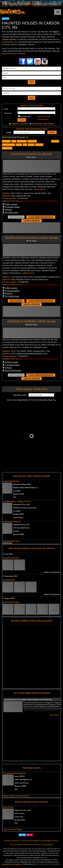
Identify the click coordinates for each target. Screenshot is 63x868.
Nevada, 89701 (20, 820)
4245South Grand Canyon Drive (25, 508)
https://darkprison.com (21, 196)
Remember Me (24, 116)
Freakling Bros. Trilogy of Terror (17, 501)
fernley (31, 145)
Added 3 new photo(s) (52, 594)
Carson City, (19, 817)
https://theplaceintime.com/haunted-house (30, 279)
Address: (7, 193)
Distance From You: (11, 201)
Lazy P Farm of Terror (13, 829)
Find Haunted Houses (12, 841)
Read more (40, 189)
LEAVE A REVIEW (32, 221)
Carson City (22, 141)
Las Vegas (6, 141)
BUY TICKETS (16, 217)
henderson (32, 141)
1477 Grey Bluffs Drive (21, 528)
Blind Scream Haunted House (16, 796)
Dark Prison (9, 807)
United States (18, 517)
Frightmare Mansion (12, 522)
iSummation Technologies (12, 864)
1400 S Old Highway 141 (23, 780)
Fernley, (16, 531)
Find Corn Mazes (16, 844)
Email (6, 109)
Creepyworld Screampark (14, 773)
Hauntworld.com (9, 42)
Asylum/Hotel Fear (11, 481)
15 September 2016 (10, 576)
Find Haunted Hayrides (31, 841)
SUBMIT (52, 132)
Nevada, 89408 (18, 534)
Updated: (23, 810)
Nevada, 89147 (18, 514)
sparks (19, 145)
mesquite (39, 145)
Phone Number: (10, 198)
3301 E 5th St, (20, 813)
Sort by (55, 141)
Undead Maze (9, 580)
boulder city (7, 148)
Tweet (7, 18)
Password (8, 113)
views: (20, 776)
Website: (7, 196)
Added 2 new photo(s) (52, 572)
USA (15, 497)
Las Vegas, (17, 491)
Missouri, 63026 (20, 786)
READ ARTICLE (54, 715)
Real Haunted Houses (32, 844)
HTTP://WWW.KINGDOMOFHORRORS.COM (29, 354)
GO (32, 82)
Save (31, 835)
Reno (14, 141)
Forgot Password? (44, 116)
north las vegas (9, 145)
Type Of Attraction (20, 395)
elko (25, 145)
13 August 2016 (9, 598)
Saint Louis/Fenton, (22, 783)
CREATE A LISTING (20, 124)
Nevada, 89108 (18, 494)
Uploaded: (22, 484)
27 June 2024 (8, 554)
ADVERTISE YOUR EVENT (43, 124)
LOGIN (22, 120)
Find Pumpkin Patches (49, 841)
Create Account (43, 119)
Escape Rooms (48, 844)
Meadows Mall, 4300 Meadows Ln (25, 488)
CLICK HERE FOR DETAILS (41, 217)
